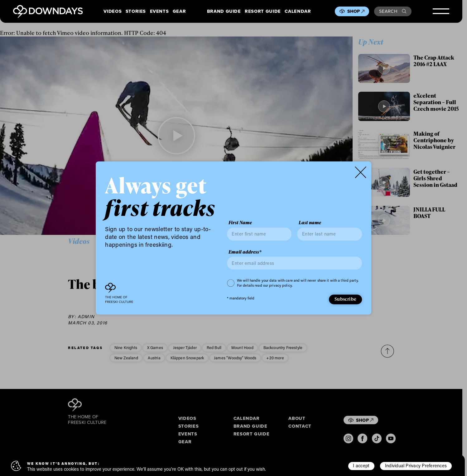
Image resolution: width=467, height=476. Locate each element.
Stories (136, 11)
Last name (310, 223)
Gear (179, 11)
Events (159, 11)
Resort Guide (263, 11)
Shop (356, 11)
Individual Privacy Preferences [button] (416, 466)
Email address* (245, 252)
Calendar (298, 11)
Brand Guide (224, 11)
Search (393, 11)
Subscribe (345, 299)
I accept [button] (361, 466)
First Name (240, 223)
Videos (113, 11)
